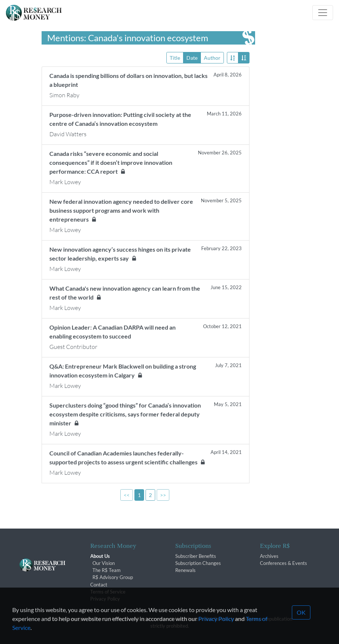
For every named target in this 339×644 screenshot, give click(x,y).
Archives (269, 556)
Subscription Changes (198, 563)
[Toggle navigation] (323, 13)
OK (301, 627)
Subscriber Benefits (196, 556)
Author (212, 57)
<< (127, 495)
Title (175, 57)
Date (192, 57)
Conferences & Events (283, 563)
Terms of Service (108, 592)
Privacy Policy (105, 599)
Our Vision (104, 563)
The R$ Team (107, 570)
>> (163, 495)
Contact (99, 585)
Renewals (185, 570)
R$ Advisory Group (113, 577)
